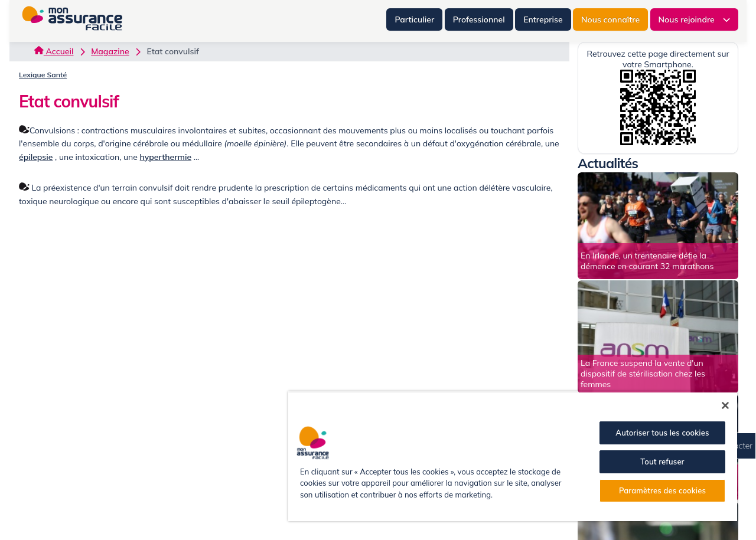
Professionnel (479, 19)
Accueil (54, 51)
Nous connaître (610, 19)
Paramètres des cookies (662, 490)
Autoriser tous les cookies (662, 433)
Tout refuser (662, 462)
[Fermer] (725, 405)
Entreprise (543, 19)
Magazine (110, 51)
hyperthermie (166, 157)
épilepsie (36, 157)
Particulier (414, 19)
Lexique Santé (43, 75)
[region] (513, 456)
